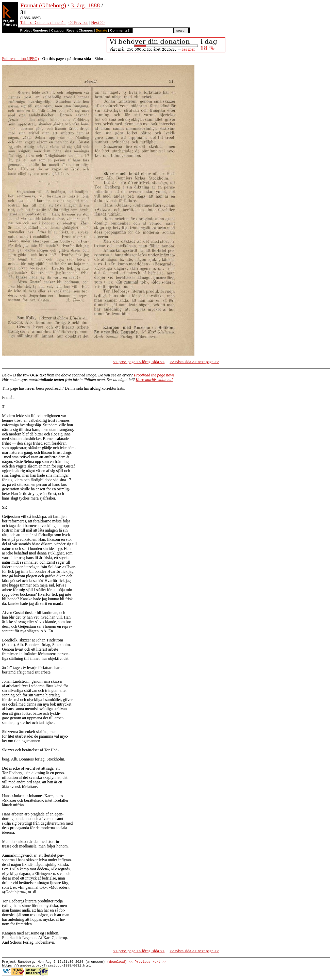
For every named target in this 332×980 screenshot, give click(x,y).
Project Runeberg (34, 30)
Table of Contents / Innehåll (43, 23)
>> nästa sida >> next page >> (194, 362)
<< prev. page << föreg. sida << (139, 362)
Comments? (120, 30)
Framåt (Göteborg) (43, 5)
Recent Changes (80, 30)
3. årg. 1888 (85, 5)
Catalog (57, 30)
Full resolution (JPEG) (20, 59)
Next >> (98, 23)
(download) (117, 962)
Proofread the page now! (154, 375)
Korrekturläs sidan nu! (154, 380)
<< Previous (78, 23)
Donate (101, 30)
